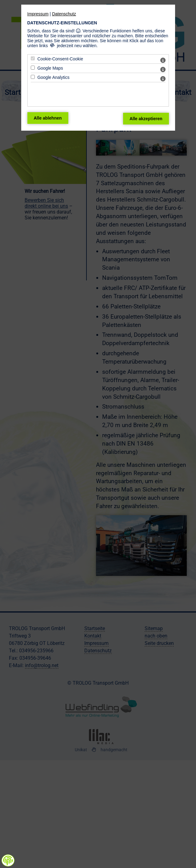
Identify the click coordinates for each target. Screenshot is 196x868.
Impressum (38, 14)
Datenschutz (64, 14)
